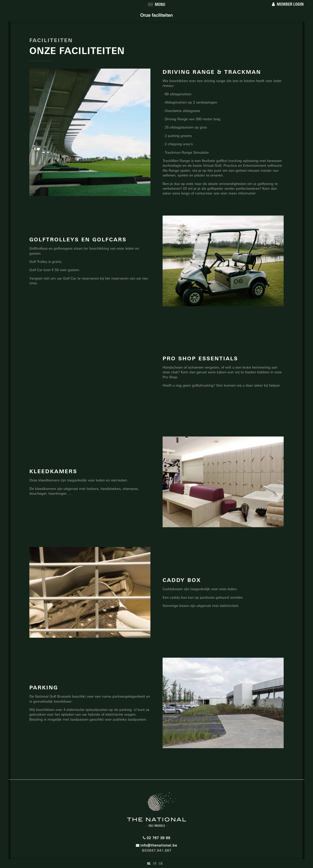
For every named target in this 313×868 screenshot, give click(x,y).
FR (155, 864)
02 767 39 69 (156, 838)
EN (161, 864)
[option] (223, 261)
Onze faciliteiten (156, 15)
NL (149, 864)
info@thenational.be (156, 845)
